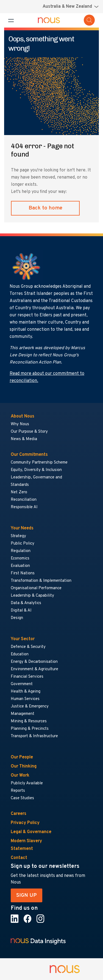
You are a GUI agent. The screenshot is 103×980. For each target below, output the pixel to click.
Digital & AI (21, 611)
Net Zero (19, 492)
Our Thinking (24, 766)
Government (22, 684)
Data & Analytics (26, 603)
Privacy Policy (25, 823)
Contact (19, 858)
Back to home (45, 208)
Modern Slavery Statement (26, 845)
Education (20, 654)
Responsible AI (24, 507)
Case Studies (22, 798)
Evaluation (20, 566)
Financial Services (27, 677)
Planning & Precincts (30, 729)
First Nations (23, 573)
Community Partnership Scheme (39, 463)
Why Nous (20, 424)
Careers (19, 814)
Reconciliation (24, 500)
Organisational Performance (36, 588)
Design (17, 618)
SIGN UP (27, 895)
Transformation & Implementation (41, 581)
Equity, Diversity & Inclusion (36, 470)
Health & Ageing (26, 692)
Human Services (25, 699)
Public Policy (23, 544)
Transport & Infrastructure (34, 736)
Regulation (21, 551)
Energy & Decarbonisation (34, 662)
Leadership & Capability (32, 596)
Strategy (18, 536)
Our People (22, 757)
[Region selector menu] (71, 7)
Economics (20, 558)
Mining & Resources (29, 721)
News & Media (24, 439)
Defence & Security (28, 647)
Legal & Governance (31, 832)
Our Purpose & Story (29, 432)
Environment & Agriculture (34, 669)
